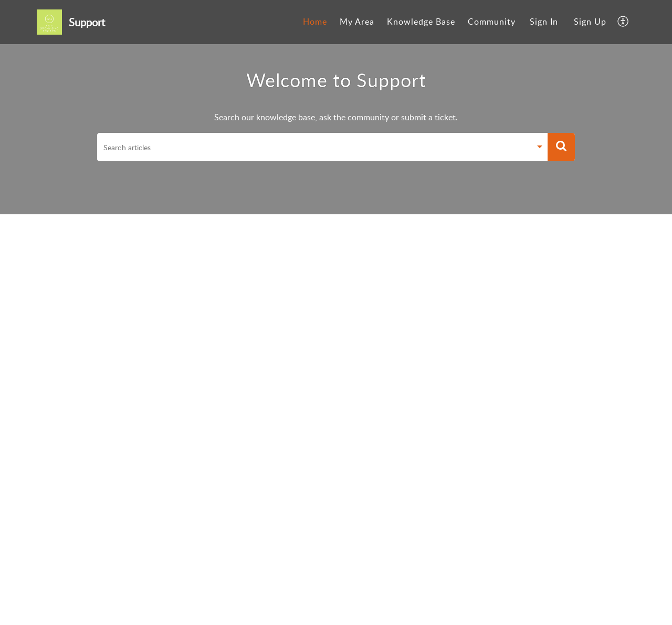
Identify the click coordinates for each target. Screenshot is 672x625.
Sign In (544, 22)
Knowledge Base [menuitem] (421, 22)
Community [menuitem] (492, 22)
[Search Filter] (540, 148)
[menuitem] (315, 22)
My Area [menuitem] (357, 22)
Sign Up (590, 22)
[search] (314, 147)
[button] (561, 147)
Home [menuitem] (315, 22)
